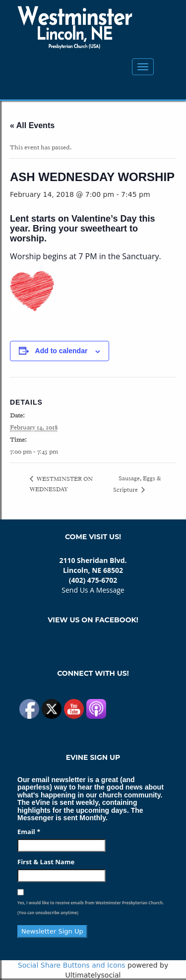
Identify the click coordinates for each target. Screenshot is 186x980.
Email (29, 832)
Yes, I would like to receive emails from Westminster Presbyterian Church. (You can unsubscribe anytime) (91, 908)
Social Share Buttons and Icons (72, 965)
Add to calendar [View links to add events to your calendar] (62, 351)
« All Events (32, 125)
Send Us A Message (93, 590)
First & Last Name (46, 862)
